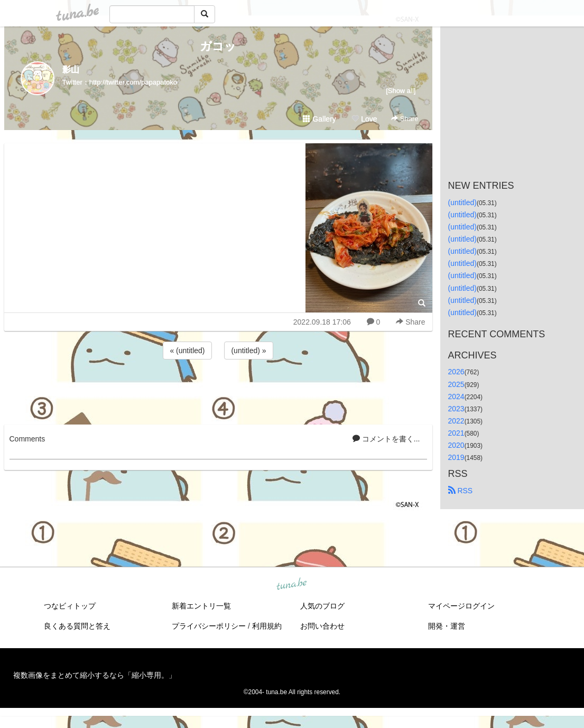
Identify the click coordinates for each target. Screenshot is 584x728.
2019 (456, 457)
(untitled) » (248, 351)
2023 (456, 409)
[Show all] (401, 91)
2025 (456, 384)
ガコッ (218, 46)
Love (364, 119)
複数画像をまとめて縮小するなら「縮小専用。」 (95, 675)
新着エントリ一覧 (201, 606)
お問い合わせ (322, 626)
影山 (71, 70)
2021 (456, 433)
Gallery (319, 119)
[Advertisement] (218, 390)
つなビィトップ (70, 606)
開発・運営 (447, 626)
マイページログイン (461, 606)
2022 (456, 421)
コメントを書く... (386, 439)
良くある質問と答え (77, 626)
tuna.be (292, 585)
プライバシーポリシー (209, 626)
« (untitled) (187, 351)
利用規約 (267, 626)
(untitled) (462, 202)
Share (405, 119)
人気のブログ (322, 606)
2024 (456, 397)
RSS (461, 491)
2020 (456, 445)
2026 (456, 372)
